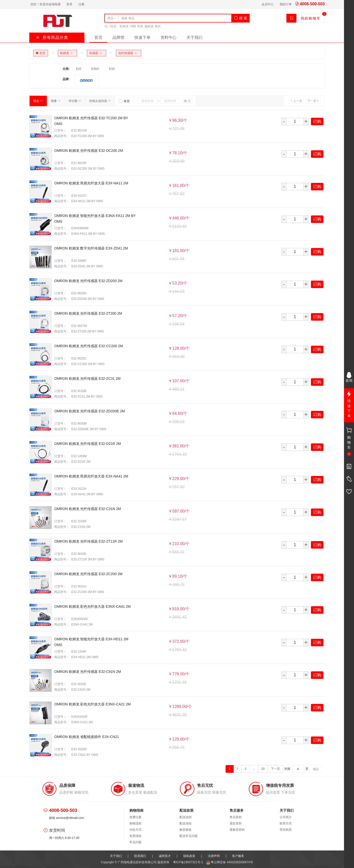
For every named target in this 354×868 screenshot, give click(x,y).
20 (263, 769)
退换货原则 (237, 830)
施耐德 (149, 26)
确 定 (187, 101)
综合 (38, 101)
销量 (56, 101)
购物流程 (135, 823)
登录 (69, 4)
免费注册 (135, 817)
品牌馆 (118, 37)
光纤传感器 (128, 53)
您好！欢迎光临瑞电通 (46, 4)
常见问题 (135, 842)
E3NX (95, 69)
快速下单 (142, 37)
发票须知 (135, 836)
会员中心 (268, 4)
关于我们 (195, 37)
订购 (317, 121)
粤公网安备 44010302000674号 (230, 862)
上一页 (296, 101)
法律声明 (214, 856)
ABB (133, 26)
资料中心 (168, 37)
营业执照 (286, 830)
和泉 (140, 26)
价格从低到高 (100, 101)
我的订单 (286, 4)
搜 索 (241, 18)
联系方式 (286, 823)
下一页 (313, 101)
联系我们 (140, 856)
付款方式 (135, 830)
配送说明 (186, 817)
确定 (316, 769)
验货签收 (186, 830)
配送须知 (186, 823)
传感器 (96, 53)
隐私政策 (189, 856)
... (254, 769)
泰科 (158, 26)
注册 (81, 4)
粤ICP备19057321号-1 (188, 862)
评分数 (75, 101)
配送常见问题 (189, 836)
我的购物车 (311, 18)
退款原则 (236, 823)
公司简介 (286, 817)
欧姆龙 (124, 26)
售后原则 (236, 817)
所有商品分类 (52, 37)
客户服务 (238, 856)
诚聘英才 (165, 856)
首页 (98, 37)
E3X (112, 69)
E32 (78, 69)
